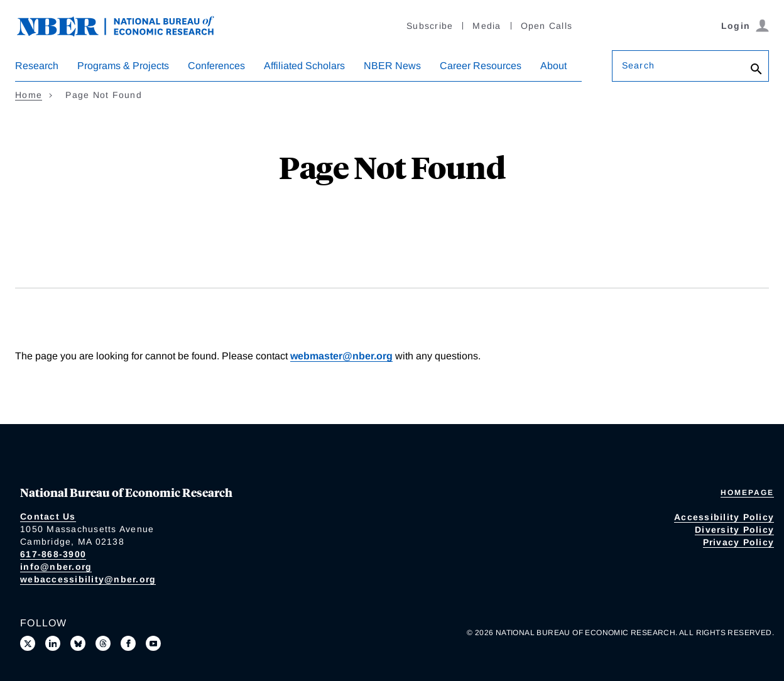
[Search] (756, 69)
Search (638, 65)
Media (487, 26)
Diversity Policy (734, 530)
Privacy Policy (739, 542)
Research (37, 66)
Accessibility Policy (724, 517)
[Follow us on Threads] (103, 643)
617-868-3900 (53, 554)
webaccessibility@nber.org (88, 579)
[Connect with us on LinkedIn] (53, 643)
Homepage (747, 493)
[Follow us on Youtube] (153, 643)
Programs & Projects (123, 66)
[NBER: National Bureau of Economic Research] (126, 25)
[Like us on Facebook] (128, 643)
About (553, 66)
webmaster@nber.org (341, 356)
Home (29, 95)
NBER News (392, 66)
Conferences (216, 66)
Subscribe (430, 26)
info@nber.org (56, 567)
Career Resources (481, 66)
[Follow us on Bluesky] (78, 643)
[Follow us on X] (28, 643)
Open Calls (547, 26)
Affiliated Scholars (304, 66)
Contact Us (48, 516)
